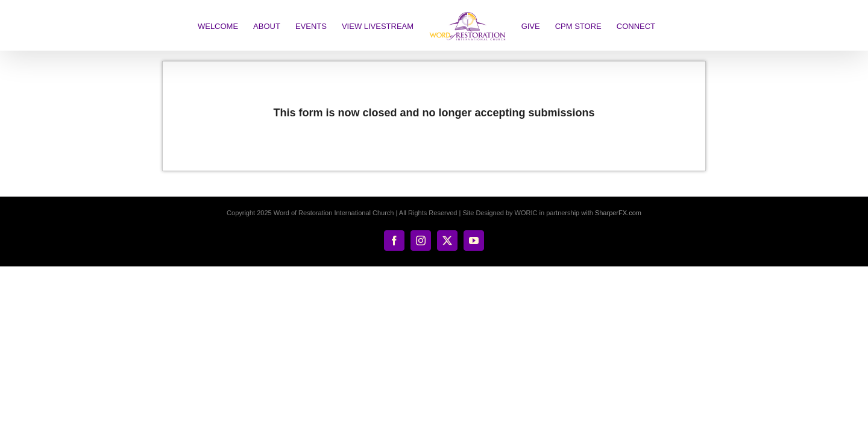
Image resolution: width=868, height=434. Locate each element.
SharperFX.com (618, 213)
